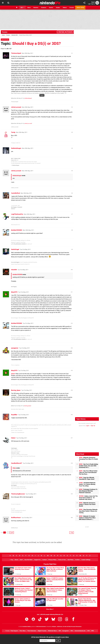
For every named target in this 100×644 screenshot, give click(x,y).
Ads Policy (71, 560)
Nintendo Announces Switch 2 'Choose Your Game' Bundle (87, 504)
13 (72, 348)
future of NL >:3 (15, 160)
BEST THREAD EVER (16, 159)
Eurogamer (66, 631)
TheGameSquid (16, 53)
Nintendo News (52, 631)
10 (72, 270)
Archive (77, 560)
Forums (5, 32)
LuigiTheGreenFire (17, 214)
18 (72, 463)
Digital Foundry (42, 631)
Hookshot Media (27, 627)
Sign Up (93, 4)
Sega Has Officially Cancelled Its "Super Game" (87, 478)
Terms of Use (62, 560)
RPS (93, 631)
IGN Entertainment (41, 627)
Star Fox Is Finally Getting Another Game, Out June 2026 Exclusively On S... (88, 466)
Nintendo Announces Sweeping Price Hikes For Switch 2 (88, 459)
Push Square (14, 631)
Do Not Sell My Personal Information (72, 627)
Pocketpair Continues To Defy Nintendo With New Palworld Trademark (88, 491)
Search (70, 32)
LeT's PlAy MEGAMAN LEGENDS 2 (19, 244)
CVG (88, 631)
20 (72, 518)
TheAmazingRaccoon (18, 494)
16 (72, 415)
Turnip (13, 132)
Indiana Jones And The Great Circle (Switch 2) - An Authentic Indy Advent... (88, 498)
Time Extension (32, 631)
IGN (60, 631)
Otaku (14, 468)
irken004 (14, 270)
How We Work (28, 560)
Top (11, 560)
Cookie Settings (86, 560)
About (16, 560)
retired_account (16, 107)
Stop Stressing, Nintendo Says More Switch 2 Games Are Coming (88, 511)
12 (72, 323)
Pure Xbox (23, 631)
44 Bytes (54, 627)
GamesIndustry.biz (80, 631)
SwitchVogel (15, 249)
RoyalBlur (14, 415)
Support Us (37, 560)
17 (72, 438)
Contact (44, 560)
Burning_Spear (16, 390)
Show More (50, 609)
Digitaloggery (14, 448)
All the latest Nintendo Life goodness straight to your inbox (50, 637)
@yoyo (13, 374)
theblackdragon (28, 98)
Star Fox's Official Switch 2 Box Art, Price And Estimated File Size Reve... (88, 472)
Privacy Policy (52, 560)
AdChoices (60, 627)
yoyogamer (15, 348)
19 (72, 494)
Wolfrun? (13, 209)
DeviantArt (20, 207)
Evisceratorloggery (15, 262)
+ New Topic (61, 32)
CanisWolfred (15, 193)
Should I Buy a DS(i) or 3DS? (36, 43)
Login (89, 4)
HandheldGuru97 (17, 463)
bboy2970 (14, 292)
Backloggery (14, 207)
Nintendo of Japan (15, 453)
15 (72, 390)
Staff (21, 560)
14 (72, 370)
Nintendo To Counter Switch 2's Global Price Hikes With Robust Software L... (87, 518)
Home (3, 35)
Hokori (13, 438)
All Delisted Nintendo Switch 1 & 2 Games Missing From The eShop (87, 484)
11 (72, 292)
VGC (72, 631)
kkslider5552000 (17, 230)
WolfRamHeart (16, 518)
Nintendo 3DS (15, 35)
